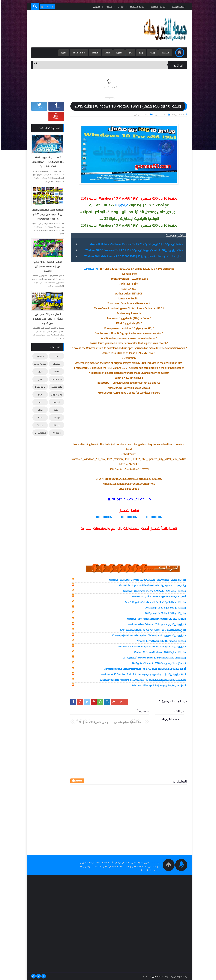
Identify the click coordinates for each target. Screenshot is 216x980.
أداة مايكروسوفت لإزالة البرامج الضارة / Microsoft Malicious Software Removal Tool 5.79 (135, 244)
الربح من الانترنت (78, 53)
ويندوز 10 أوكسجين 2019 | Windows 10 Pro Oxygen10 (160, 641)
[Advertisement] (85, 29)
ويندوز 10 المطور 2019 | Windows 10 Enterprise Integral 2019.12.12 (153, 591)
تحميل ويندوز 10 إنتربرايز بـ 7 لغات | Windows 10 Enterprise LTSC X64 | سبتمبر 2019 (147, 635)
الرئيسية (145, 115)
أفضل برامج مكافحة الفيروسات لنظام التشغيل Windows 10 (157, 597)
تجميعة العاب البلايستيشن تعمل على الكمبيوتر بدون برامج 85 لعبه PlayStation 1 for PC (47, 214)
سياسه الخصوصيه (157, 7)
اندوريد (118, 53)
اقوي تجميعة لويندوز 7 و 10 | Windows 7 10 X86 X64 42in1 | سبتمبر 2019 (151, 630)
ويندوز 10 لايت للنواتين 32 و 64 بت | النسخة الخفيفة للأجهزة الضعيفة (154, 602)
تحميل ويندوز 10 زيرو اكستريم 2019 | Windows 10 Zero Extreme (156, 624)
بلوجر (129, 53)
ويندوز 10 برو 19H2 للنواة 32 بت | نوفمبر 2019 (164, 608)
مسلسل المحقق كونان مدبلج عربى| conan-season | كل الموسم (47, 266)
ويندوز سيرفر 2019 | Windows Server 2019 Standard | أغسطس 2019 (153, 658)
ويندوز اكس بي (39, 433)
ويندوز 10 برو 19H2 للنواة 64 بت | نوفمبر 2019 (164, 613)
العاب (106, 53)
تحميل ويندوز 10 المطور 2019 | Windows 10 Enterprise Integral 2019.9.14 (151, 647)
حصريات (39, 402)
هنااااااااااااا (153, 517)
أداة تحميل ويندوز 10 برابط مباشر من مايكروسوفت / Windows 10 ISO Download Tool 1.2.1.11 (133, 250)
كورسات (55, 417)
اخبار (55, 356)
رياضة (55, 410)
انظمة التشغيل (55, 379)
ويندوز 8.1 (55, 433)
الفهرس (95, 7)
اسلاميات (164, 53)
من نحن (108, 7)
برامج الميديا (39, 387)
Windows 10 (90, 269)
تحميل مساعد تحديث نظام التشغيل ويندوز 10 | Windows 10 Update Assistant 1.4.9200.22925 (133, 256)
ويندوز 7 (39, 425)
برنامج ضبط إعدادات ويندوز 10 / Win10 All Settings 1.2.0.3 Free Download (151, 585)
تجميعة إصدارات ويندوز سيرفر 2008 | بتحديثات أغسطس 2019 (158, 663)
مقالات (39, 417)
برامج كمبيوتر (55, 394)
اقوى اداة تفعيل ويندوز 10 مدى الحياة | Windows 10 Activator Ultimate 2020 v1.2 (146, 580)
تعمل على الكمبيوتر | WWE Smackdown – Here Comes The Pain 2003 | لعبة (47, 162)
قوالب (39, 410)
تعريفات (94, 53)
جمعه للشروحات (154, 976)
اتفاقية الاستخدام (136, 7)
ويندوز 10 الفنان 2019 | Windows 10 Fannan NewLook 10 (158, 652)
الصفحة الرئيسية (177, 7)
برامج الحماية (55, 387)
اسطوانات (39, 356)
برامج (140, 53)
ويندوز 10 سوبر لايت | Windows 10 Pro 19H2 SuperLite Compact (155, 619)
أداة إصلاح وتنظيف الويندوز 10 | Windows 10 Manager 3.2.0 (158, 685)
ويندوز (151, 53)
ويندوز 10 (134, 115)
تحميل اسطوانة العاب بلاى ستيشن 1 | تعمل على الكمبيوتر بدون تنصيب (47, 319)
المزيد (62, 53)
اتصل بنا (120, 7)
